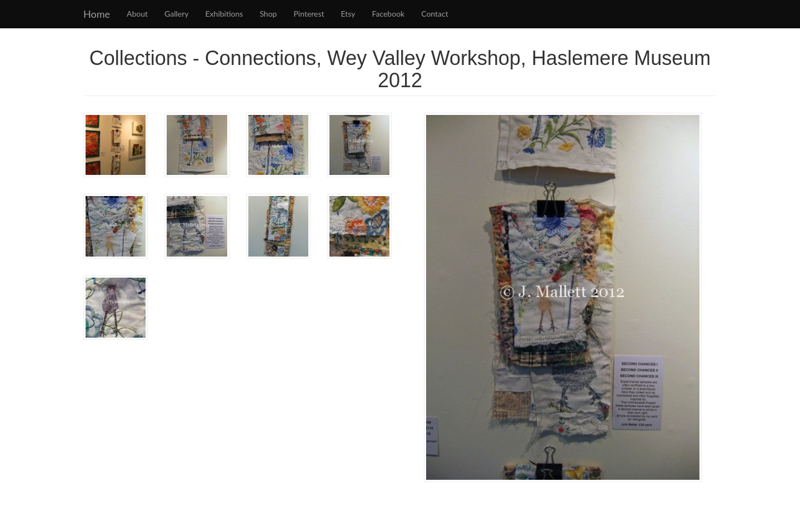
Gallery (176, 14)
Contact (435, 14)
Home (97, 14)
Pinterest (309, 14)
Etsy (348, 14)
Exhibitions (224, 14)
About (137, 14)
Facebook (389, 14)
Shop (268, 14)
